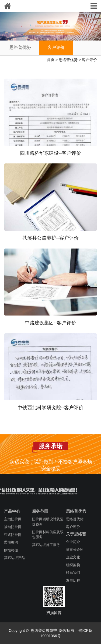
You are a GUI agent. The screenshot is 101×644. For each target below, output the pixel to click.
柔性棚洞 (11, 542)
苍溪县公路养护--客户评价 (51, 238)
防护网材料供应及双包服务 (48, 535)
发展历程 (73, 580)
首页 (51, 60)
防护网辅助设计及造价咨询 (48, 522)
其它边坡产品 (15, 558)
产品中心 (12, 511)
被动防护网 (13, 527)
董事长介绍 (75, 550)
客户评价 (56, 47)
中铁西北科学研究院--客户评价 (51, 408)
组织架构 (73, 565)
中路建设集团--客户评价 (51, 323)
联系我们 (73, 573)
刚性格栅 (11, 550)
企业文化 (73, 557)
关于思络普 (76, 534)
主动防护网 (13, 519)
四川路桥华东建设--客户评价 (51, 153)
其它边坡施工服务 (46, 545)
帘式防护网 (13, 535)
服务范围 (40, 511)
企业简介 (73, 542)
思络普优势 (20, 47)
